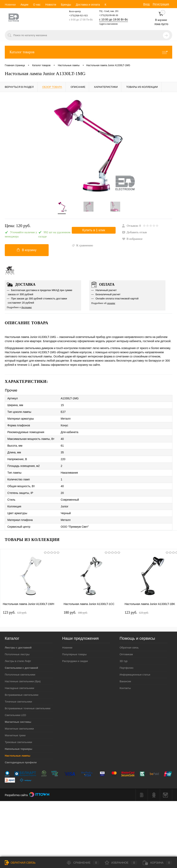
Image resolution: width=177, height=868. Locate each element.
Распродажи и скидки (75, 661)
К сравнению (82, 245)
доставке (27, 307)
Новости (51, 5)
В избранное (132, 239)
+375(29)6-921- (77, 15)
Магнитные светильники (19, 729)
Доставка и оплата (88, 5)
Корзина (157, 863)
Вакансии (125, 681)
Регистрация (161, 4)
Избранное (121, 863)
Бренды (66, 5)
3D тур (124, 661)
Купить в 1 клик (94, 230)
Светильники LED (15, 715)
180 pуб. (76, 613)
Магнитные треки (15, 735)
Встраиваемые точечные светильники (28, 708)
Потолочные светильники (20, 675)
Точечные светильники (18, 702)
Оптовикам (126, 654)
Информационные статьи (135, 675)
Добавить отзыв (134, 232)
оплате (111, 303)
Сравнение (83, 863)
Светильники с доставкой (21, 668)
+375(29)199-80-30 (109, 15)
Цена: (18, 226)
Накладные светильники (19, 688)
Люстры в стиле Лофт (18, 661)
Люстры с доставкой (18, 648)
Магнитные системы (18, 722)
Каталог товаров (88, 52)
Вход (147, 4)
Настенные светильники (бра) (23, 681)
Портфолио (126, 668)
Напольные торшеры (18, 749)
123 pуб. (15, 613)
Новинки (10, 5)
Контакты (125, 688)
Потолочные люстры (17, 654)
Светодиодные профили (21, 762)
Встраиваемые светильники (22, 695)
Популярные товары (74, 654)
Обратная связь (129, 648)
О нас (37, 5)
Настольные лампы (18, 756)
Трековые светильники (18, 742)
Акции (24, 5)
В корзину (27, 250)
